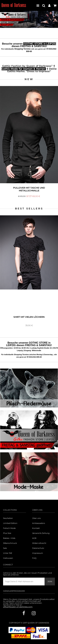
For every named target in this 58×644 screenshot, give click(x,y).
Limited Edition (10, 523)
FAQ (34, 558)
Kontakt (36, 528)
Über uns (36, 518)
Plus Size (7, 533)
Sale (5, 548)
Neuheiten (8, 518)
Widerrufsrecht (39, 543)
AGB (34, 538)
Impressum (38, 553)
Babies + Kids (9, 538)
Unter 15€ (8, 553)
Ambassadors (39, 523)
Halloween (8, 558)
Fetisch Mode (9, 528)
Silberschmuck (10, 543)
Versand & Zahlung (41, 533)
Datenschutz (38, 548)
